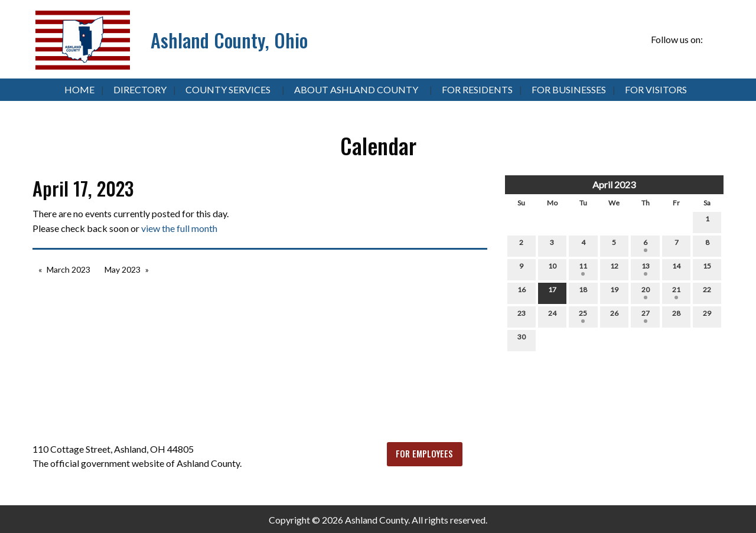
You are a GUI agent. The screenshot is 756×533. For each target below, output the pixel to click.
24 (552, 316)
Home (79, 89)
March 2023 (69, 269)
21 (676, 292)
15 (707, 269)
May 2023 (123, 269)
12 (614, 269)
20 (646, 292)
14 (676, 269)
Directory (140, 89)
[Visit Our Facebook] (714, 40)
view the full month (179, 228)
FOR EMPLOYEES (424, 454)
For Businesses (569, 89)
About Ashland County (356, 89)
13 (646, 269)
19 (614, 292)
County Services (228, 89)
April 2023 (614, 184)
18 (583, 292)
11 (583, 269)
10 (552, 269)
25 (583, 316)
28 (676, 316)
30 (522, 339)
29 (707, 316)
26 (614, 316)
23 (522, 316)
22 (707, 292)
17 (552, 292)
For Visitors (656, 89)
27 (646, 316)
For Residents (477, 89)
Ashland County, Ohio (229, 40)
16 (522, 292)
